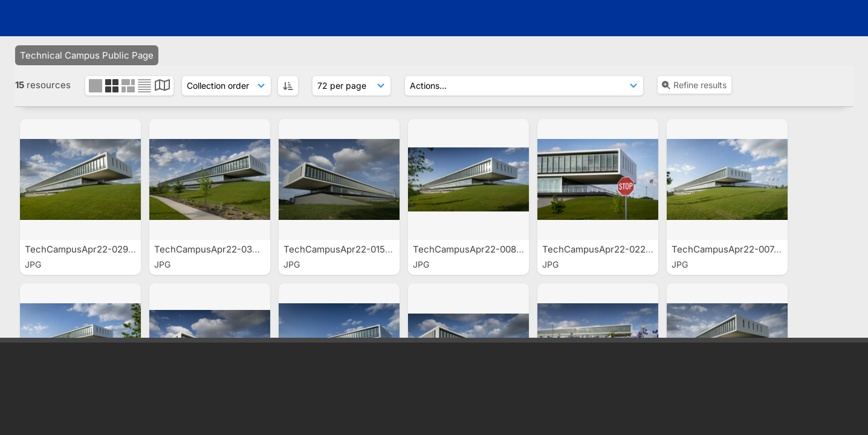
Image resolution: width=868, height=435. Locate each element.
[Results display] (351, 86)
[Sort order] (226, 86)
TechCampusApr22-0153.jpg (346, 249)
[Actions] (524, 86)
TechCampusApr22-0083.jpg (476, 249)
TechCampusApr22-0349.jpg (218, 249)
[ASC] (288, 86)
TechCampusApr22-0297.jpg (87, 249)
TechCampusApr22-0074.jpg (734, 249)
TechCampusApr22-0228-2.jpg (610, 249)
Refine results (694, 85)
